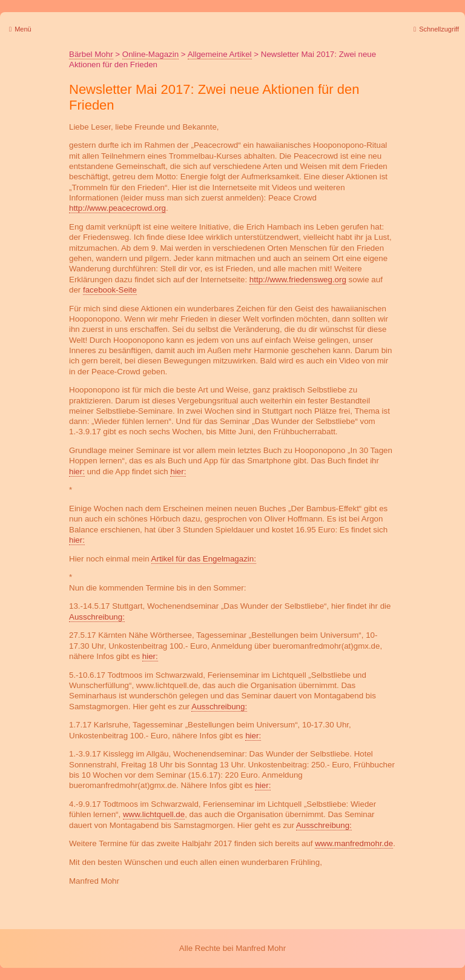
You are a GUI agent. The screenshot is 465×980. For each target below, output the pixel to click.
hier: (77, 472)
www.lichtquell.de (154, 814)
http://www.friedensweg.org (298, 280)
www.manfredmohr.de (354, 843)
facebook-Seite (110, 290)
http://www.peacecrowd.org (117, 208)
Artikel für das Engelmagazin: (204, 559)
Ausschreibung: (97, 617)
